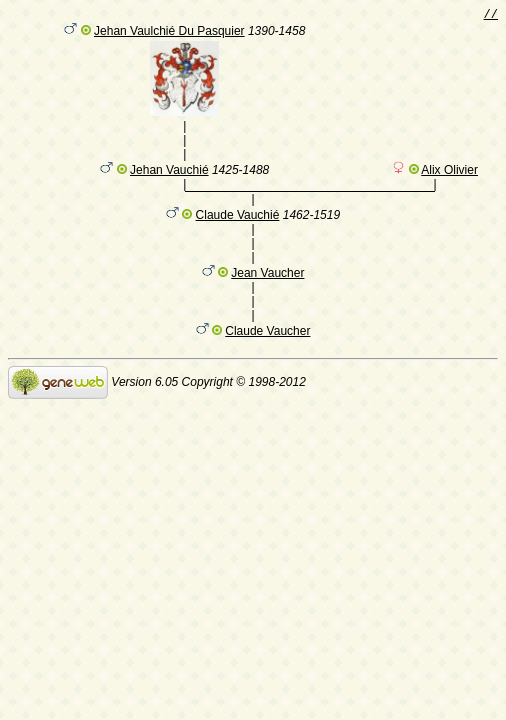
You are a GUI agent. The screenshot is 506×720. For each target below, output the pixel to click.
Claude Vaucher (267, 347)
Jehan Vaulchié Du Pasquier (169, 34)
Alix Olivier (449, 183)
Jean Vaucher (267, 289)
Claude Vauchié (238, 231)
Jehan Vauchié (169, 183)
